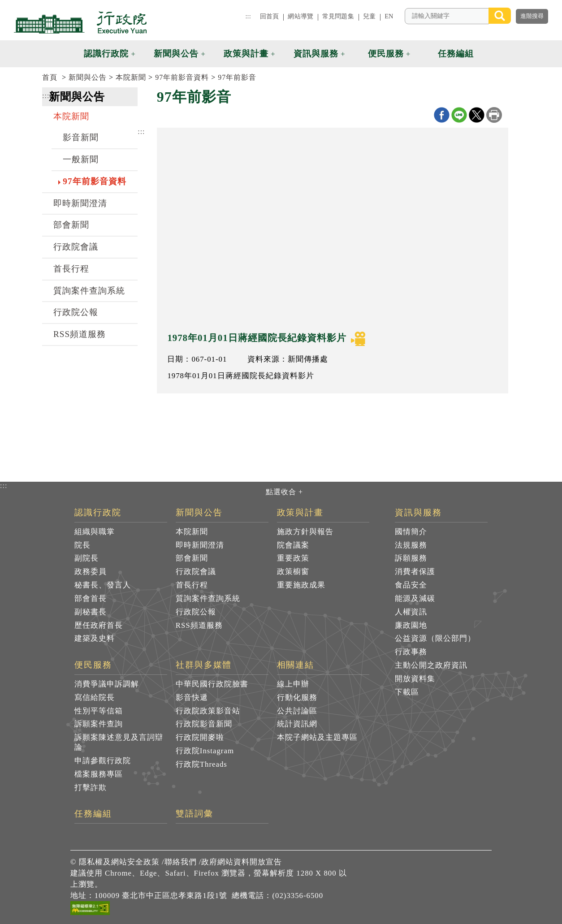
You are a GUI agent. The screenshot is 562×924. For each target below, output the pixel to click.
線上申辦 (293, 684)
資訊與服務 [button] (316, 54)
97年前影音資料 (182, 77)
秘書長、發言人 (103, 585)
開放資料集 (415, 679)
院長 (82, 545)
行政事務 (411, 652)
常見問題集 (338, 16)
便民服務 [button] (386, 54)
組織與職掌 (95, 532)
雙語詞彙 (195, 814)
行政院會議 (76, 247)
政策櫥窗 (293, 572)
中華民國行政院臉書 (212, 684)
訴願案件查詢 (99, 724)
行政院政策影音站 (208, 711)
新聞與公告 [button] (176, 54)
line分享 (459, 115)
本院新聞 (131, 77)
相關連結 (296, 665)
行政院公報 (76, 312)
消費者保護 (415, 572)
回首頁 (269, 16)
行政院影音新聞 (204, 724)
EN (389, 16)
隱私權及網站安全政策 (119, 862)
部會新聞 (71, 225)
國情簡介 (411, 532)
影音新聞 (81, 137)
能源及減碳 (415, 598)
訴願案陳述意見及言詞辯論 (119, 742)
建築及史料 (95, 638)
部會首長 (91, 598)
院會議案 (293, 545)
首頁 (50, 77)
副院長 (86, 558)
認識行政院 (98, 513)
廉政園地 (411, 625)
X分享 (477, 115)
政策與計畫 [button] (246, 54)
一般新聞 (81, 159)
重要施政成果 (301, 585)
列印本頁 (494, 115)
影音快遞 (192, 697)
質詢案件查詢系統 (89, 291)
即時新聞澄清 (80, 203)
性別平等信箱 (99, 711)
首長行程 (71, 269)
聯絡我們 (181, 862)
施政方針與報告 (305, 532)
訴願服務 (411, 558)
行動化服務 (297, 697)
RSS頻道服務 (80, 334)
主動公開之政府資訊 (431, 665)
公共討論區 (297, 711)
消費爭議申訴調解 (107, 684)
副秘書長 (91, 612)
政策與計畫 (300, 513)
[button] (519, 54)
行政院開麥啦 (200, 737)
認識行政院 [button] (106, 54)
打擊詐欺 (91, 788)
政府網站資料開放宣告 (242, 862)
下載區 (407, 692)
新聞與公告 (88, 77)
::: (248, 16)
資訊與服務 (418, 513)
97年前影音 (237, 77)
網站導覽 (300, 16)
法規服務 (411, 545)
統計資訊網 (297, 724)
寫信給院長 (95, 697)
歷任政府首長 (99, 625)
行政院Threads (201, 764)
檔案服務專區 (99, 774)
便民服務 (93, 665)
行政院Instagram (205, 751)
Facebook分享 (442, 115)
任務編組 (93, 814)
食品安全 (411, 585)
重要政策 (293, 558)
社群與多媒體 (204, 665)
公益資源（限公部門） (435, 638)
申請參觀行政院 (103, 761)
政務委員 (91, 572)
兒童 (369, 16)
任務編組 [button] (456, 54)
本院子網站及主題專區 (317, 737)
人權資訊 (411, 612)
